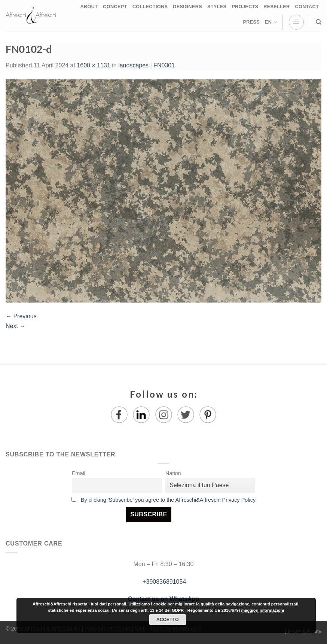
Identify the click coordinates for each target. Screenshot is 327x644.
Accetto (168, 620)
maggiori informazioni (262, 610)
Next (16, 326)
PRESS (251, 22)
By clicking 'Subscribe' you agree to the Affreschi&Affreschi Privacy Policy (168, 500)
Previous (21, 316)
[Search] (319, 22)
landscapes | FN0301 (146, 65)
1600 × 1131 (93, 65)
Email (79, 473)
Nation (173, 473)
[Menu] (296, 22)
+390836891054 (164, 582)
